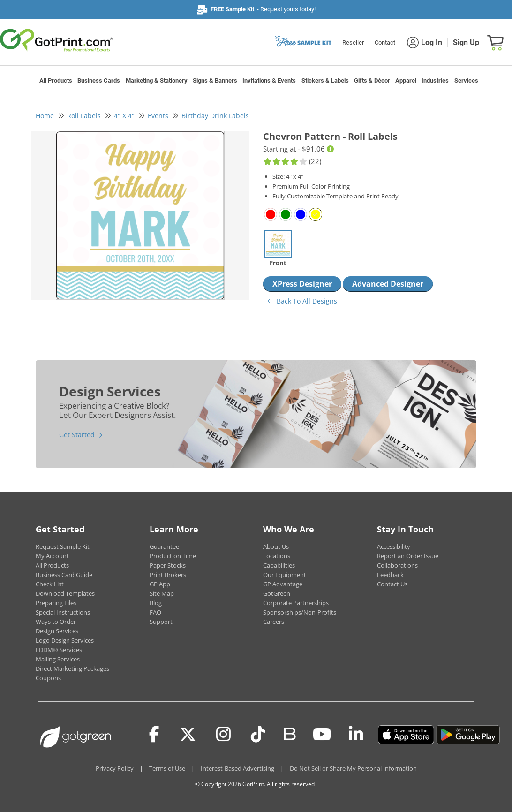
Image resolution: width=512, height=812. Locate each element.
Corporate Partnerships (296, 603)
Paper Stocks (168, 565)
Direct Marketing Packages (72, 668)
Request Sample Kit (63, 546)
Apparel (406, 80)
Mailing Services (58, 659)
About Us (276, 546)
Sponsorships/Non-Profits (300, 612)
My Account (52, 556)
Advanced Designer (388, 284)
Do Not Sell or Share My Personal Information (353, 768)
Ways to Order (56, 622)
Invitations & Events (269, 80)
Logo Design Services (65, 640)
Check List (50, 584)
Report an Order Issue (408, 556)
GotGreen (277, 593)
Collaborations (397, 565)
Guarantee (164, 546)
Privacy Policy (115, 768)
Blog (156, 603)
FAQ (155, 612)
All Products (56, 80)
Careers (274, 622)
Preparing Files (56, 603)
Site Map (162, 593)
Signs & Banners (215, 80)
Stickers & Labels (325, 80)
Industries (435, 80)
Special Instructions (63, 612)
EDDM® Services (59, 650)
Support (161, 622)
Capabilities (279, 565)
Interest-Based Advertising (237, 768)
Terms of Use (167, 768)
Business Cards (99, 80)
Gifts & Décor (372, 80)
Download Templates (65, 593)
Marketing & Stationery (157, 80)
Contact (385, 42)
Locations (277, 556)
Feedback (390, 575)
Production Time (173, 556)
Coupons (48, 678)
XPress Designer (302, 284)
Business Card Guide (64, 575)
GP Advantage (283, 584)
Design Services (57, 631)
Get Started (77, 435)
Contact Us (392, 584)
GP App (160, 584)
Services (466, 80)
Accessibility (394, 546)
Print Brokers (168, 575)
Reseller (353, 42)
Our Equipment (285, 575)
